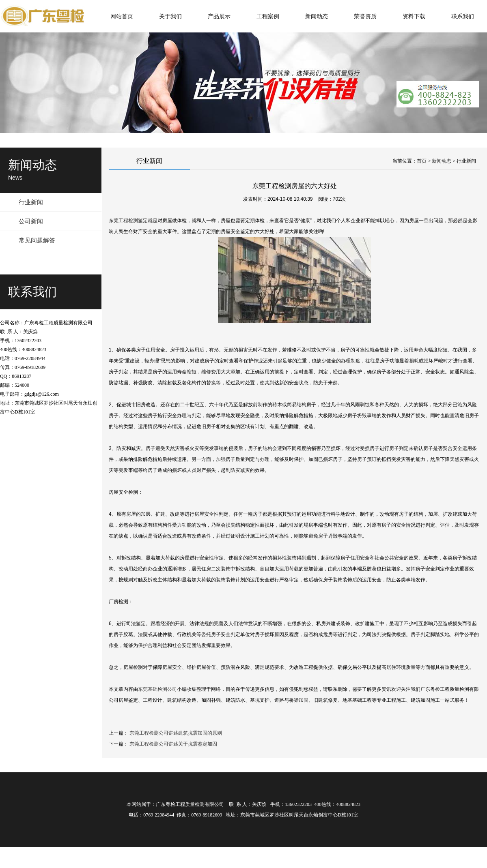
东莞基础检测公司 (157, 689)
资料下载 (414, 16)
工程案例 (268, 16)
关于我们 (170, 16)
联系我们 (463, 16)
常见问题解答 (37, 240)
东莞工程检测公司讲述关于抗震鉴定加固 (173, 744)
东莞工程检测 (123, 221)
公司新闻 (31, 221)
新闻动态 (317, 16)
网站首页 (122, 16)
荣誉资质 (365, 16)
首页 (422, 161)
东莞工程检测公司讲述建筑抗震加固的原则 (176, 733)
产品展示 (219, 16)
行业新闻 (31, 202)
